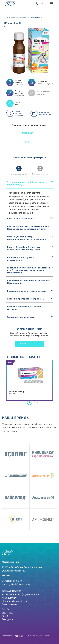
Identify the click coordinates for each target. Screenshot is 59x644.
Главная (7, 17)
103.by (29, 142)
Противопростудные (21, 17)
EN (42, 3)
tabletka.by (30, 133)
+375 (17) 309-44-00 (12, 587)
